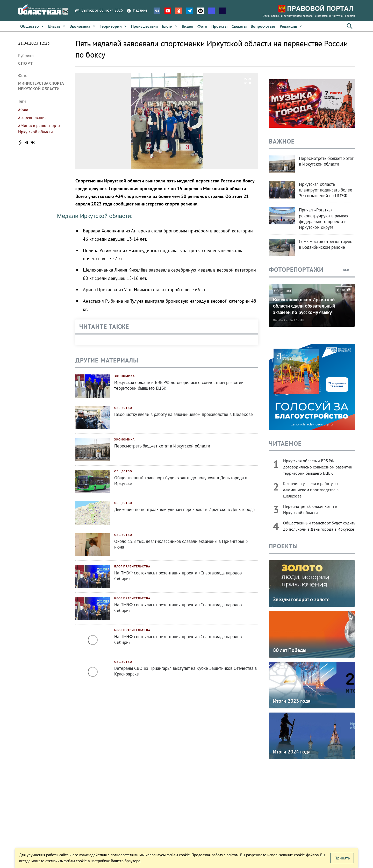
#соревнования (32, 117)
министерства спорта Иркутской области (41, 86)
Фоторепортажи (296, 270)
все (349, 269)
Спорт (26, 63)
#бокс (24, 109)
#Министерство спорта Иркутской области (39, 129)
